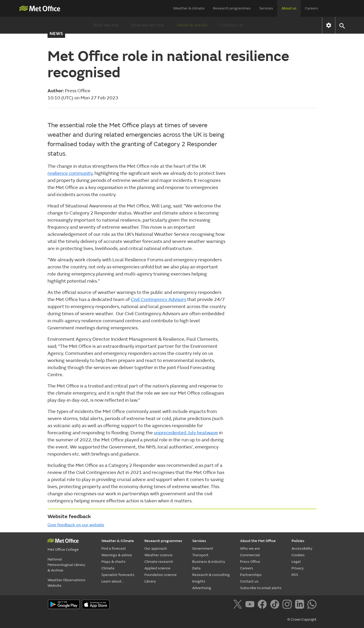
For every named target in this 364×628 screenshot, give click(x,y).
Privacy (298, 568)
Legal (296, 562)
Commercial (250, 555)
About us (289, 8)
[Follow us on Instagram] (288, 605)
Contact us (232, 25)
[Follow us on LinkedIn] (301, 605)
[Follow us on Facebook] (263, 605)
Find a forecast (114, 548)
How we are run (148, 25)
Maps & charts (113, 562)
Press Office (250, 562)
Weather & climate (189, 8)
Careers (311, 8)
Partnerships (251, 575)
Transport (200, 555)
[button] (342, 25)
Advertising (202, 588)
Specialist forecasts (118, 575)
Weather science (158, 555)
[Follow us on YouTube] (251, 605)
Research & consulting (211, 575)
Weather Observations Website (66, 583)
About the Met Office (258, 541)
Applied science (157, 568)
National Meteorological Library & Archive (66, 565)
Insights (199, 581)
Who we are (106, 25)
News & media (192, 25)
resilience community (70, 173)
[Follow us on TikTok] (276, 605)
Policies (298, 541)
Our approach (156, 548)
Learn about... (113, 581)
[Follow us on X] (239, 605)
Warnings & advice (117, 555)
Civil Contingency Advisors (158, 300)
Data (196, 568)
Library (150, 581)
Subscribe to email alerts (261, 588)
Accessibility (302, 548)
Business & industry (209, 562)
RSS (295, 575)
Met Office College (63, 550)
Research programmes (232, 8)
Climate (108, 568)
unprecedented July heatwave (186, 433)
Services (266, 8)
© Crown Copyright (302, 620)
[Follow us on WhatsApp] (312, 605)
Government (203, 548)
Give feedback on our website (76, 525)
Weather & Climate (118, 541)
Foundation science (161, 575)
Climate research (159, 562)
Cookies (298, 555)
